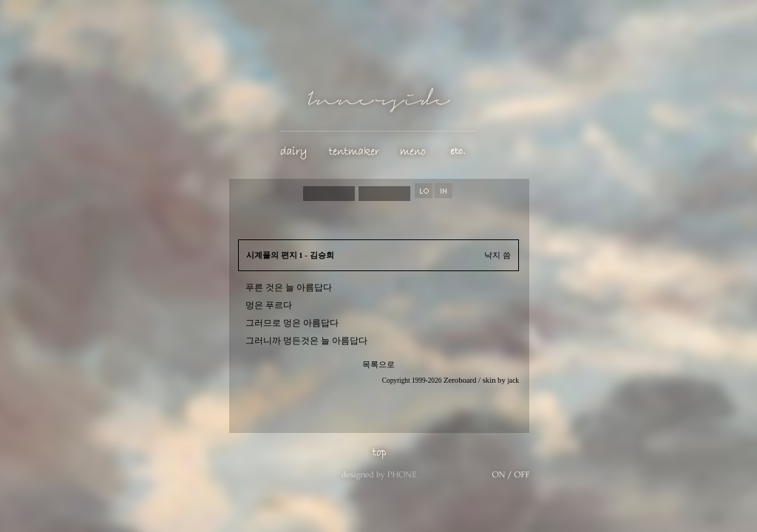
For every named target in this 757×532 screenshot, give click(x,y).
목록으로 (378, 365)
